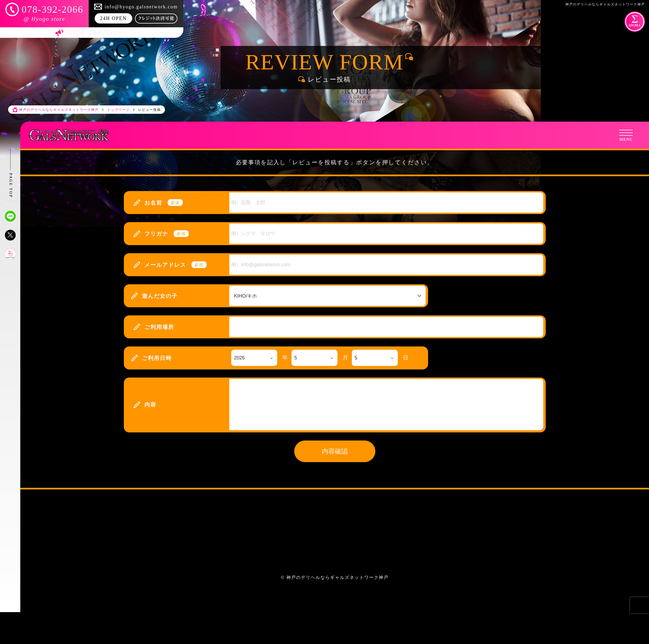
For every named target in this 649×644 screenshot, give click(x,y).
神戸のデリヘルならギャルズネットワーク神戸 (337, 577)
